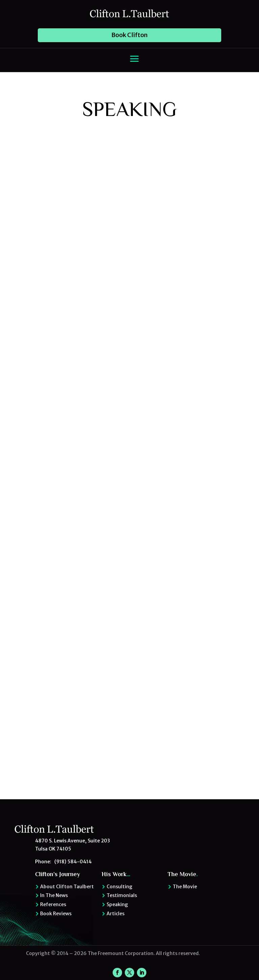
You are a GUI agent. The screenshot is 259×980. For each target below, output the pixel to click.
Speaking (117, 904)
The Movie (185, 887)
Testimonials (122, 895)
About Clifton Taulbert (67, 887)
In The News (54, 895)
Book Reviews (56, 914)
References (53, 904)
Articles (116, 914)
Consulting (120, 887)
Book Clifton (129, 35)
